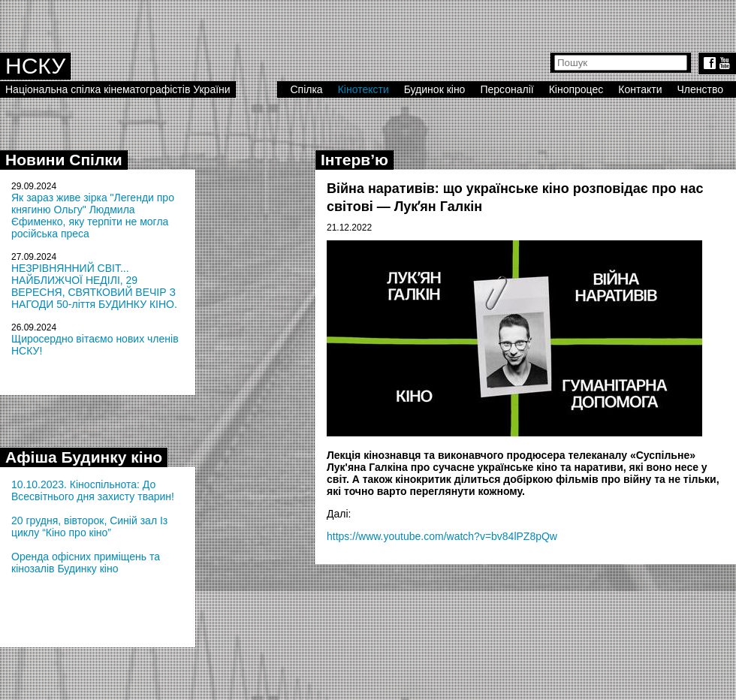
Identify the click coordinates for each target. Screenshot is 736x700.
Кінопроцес (576, 89)
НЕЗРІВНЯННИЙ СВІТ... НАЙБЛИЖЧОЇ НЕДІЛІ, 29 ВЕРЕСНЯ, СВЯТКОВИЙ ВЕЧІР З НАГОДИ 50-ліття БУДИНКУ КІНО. (94, 286)
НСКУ (35, 66)
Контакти (640, 89)
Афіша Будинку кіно (84, 457)
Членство (701, 89)
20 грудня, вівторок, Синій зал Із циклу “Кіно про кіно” (89, 527)
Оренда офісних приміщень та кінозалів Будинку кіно (86, 563)
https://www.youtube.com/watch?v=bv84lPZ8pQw (442, 536)
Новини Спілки (64, 160)
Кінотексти (363, 89)
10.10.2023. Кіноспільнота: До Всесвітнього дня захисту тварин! (93, 490)
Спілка (306, 89)
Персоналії (507, 89)
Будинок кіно (435, 89)
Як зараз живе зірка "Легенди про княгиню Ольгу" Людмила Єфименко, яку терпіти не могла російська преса (93, 216)
